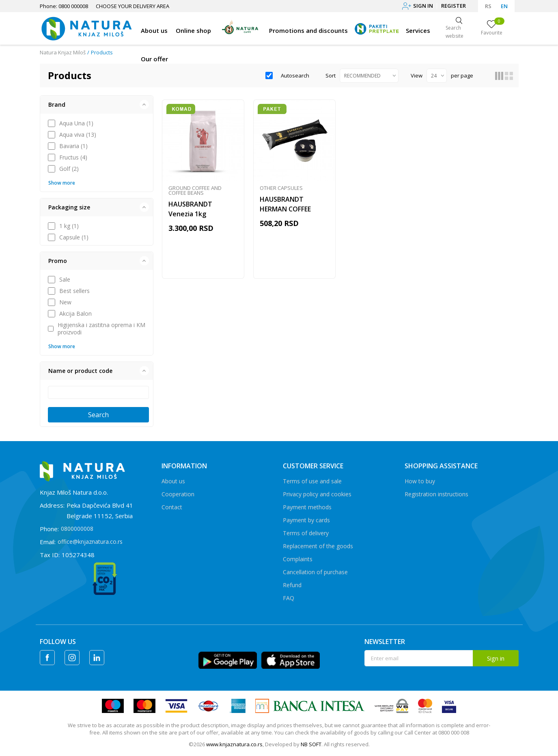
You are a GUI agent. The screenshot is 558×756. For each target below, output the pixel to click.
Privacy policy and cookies (317, 494)
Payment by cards (306, 520)
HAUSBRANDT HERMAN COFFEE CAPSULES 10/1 (285, 209)
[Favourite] (492, 28)
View (417, 75)
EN (504, 6)
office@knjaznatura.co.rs (90, 542)
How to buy (420, 481)
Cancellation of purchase (315, 572)
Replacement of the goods (318, 546)
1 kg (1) (69, 226)
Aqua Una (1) (76, 123)
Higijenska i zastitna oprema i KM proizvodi (101, 329)
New (65, 302)
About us (173, 481)
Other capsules (281, 188)
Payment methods (307, 507)
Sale (65, 280)
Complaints (298, 559)
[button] (97, 105)
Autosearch (295, 75)
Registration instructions (436, 494)
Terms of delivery (306, 533)
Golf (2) (69, 169)
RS (488, 6)
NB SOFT (311, 744)
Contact (172, 507)
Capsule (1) (74, 237)
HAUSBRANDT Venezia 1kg (190, 209)
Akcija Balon (75, 314)
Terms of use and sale (312, 481)
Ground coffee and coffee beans (195, 191)
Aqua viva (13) (78, 135)
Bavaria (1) (73, 146)
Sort (331, 75)
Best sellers (74, 291)
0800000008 (77, 529)
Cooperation (178, 494)
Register (454, 6)
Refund (292, 585)
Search (98, 415)
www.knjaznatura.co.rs (234, 744)
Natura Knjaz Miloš (63, 52)
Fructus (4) (73, 157)
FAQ (289, 598)
